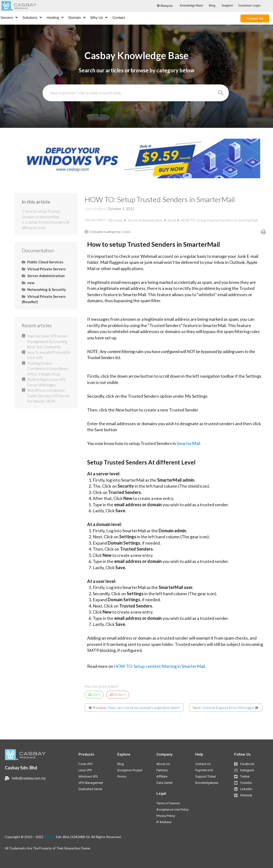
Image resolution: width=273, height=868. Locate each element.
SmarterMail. (189, 443)
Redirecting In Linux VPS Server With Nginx (46, 382)
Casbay (49, 837)
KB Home (116, 220)
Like (94, 695)
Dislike (118, 695)
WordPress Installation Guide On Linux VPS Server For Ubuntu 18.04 (49, 396)
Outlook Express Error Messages (228, 708)
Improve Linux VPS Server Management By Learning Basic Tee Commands (48, 341)
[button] (191, 6)
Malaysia (165, 6)
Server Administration (146, 220)
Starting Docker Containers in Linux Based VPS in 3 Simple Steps (48, 369)
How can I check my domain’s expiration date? (144, 708)
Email (172, 220)
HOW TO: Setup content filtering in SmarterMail (159, 666)
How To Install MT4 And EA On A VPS (49, 355)
